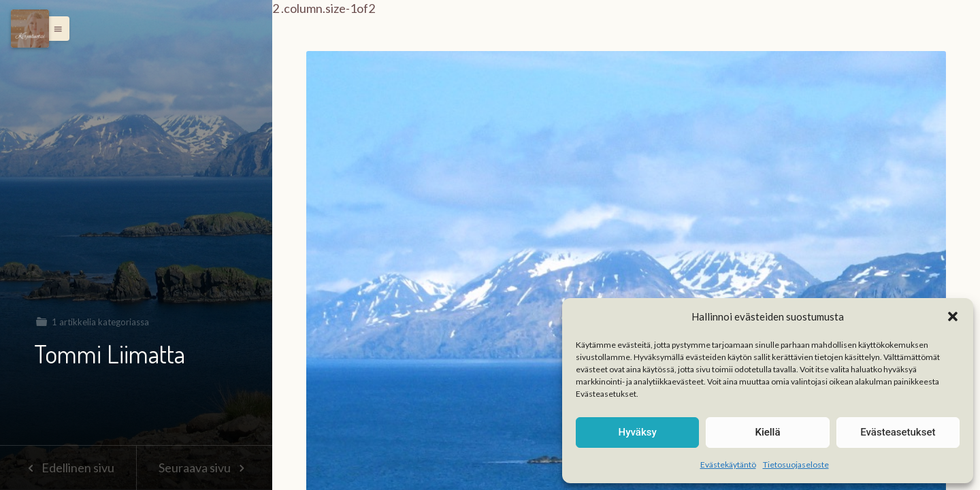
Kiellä (767, 432)
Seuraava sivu (204, 468)
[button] (953, 316)
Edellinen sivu (68, 468)
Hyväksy (638, 432)
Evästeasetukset (898, 432)
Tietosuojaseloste (796, 464)
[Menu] (30, 29)
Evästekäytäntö (728, 464)
